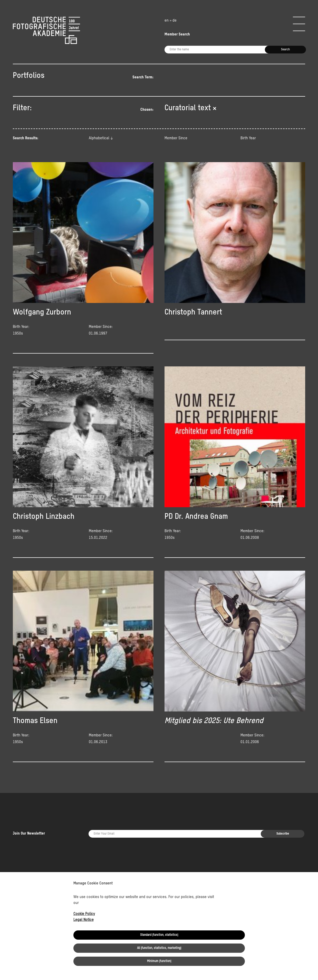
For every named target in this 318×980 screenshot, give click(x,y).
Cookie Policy (84, 914)
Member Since (176, 138)
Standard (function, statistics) (159, 935)
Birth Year (248, 138)
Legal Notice (84, 920)
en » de (171, 20)
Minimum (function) (159, 961)
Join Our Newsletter (29, 818)
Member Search (177, 34)
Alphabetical (99, 138)
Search (285, 50)
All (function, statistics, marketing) (159, 948)
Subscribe (283, 819)
